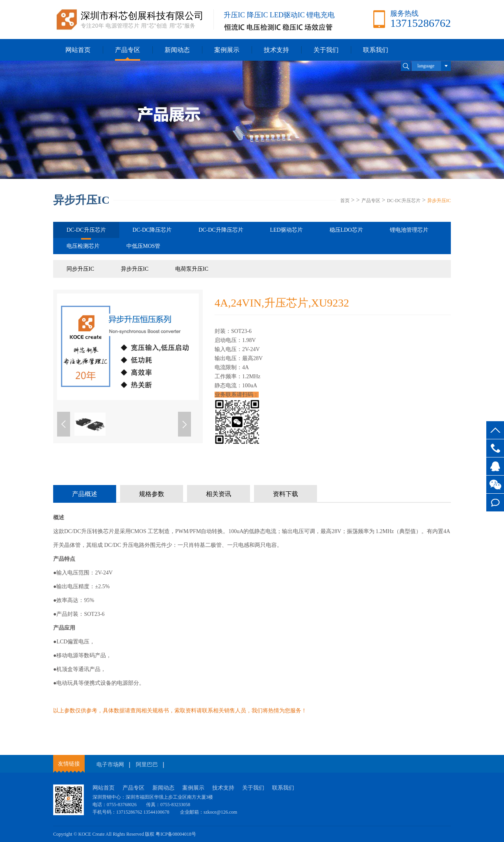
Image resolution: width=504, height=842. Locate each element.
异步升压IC (439, 201)
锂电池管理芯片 (409, 230)
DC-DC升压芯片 (404, 201)
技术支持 (276, 50)
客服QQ (495, 466)
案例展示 (227, 50)
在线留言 (495, 503)
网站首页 (78, 50)
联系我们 (376, 50)
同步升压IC (80, 269)
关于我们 (326, 50)
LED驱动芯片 (286, 230)
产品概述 (85, 494)
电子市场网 (110, 765)
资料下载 (285, 494)
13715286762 (495, 448)
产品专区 (128, 50)
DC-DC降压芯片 (152, 230)
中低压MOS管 (143, 246)
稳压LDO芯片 (346, 230)
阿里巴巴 (147, 765)
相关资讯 (219, 494)
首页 (345, 201)
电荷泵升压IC (192, 269)
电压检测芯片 (83, 246)
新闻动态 (177, 50)
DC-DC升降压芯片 (221, 230)
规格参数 (152, 494)
